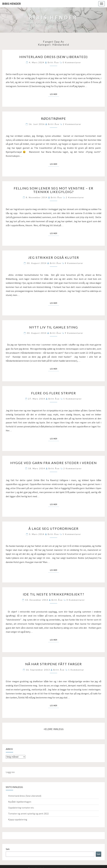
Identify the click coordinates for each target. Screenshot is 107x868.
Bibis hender (11, 4)
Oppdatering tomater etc (21, 808)
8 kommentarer (74, 263)
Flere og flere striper (54, 393)
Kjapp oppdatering (18, 819)
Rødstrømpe (54, 118)
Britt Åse (53, 62)
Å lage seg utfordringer (54, 529)
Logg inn (10, 772)
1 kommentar (76, 670)
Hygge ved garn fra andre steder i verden (54, 463)
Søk (8, 849)
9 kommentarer (74, 333)
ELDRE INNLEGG (54, 729)
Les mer (54, 94)
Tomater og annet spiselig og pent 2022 (28, 814)
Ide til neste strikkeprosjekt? (54, 594)
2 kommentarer (72, 124)
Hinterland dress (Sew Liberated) (54, 57)
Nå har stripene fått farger (54, 664)
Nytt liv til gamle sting (54, 327)
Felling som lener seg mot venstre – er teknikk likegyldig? (54, 190)
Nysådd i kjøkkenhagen (20, 802)
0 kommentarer (72, 62)
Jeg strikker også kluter (54, 257)
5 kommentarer (73, 399)
